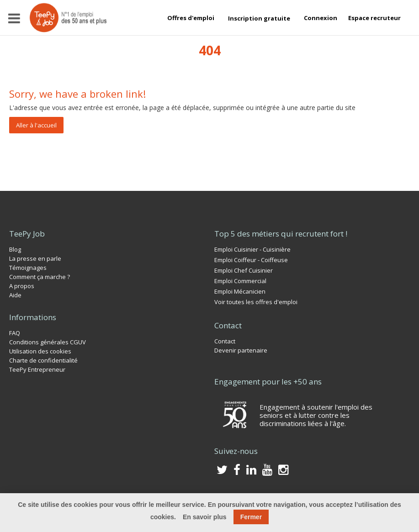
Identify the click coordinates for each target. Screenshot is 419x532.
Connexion (321, 18)
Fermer (251, 517)
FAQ (15, 333)
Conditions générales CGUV (48, 342)
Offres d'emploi (191, 18)
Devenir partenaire (241, 350)
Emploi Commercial (240, 281)
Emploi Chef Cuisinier (244, 270)
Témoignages (28, 268)
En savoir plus (205, 517)
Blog (15, 249)
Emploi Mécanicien (240, 291)
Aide (15, 295)
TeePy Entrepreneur (37, 369)
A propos (22, 286)
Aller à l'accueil (36, 125)
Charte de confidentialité (43, 360)
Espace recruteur (374, 18)
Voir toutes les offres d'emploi (256, 302)
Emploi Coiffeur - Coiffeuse (251, 260)
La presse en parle (35, 258)
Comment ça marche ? (40, 277)
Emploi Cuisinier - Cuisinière (252, 249)
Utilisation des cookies (40, 351)
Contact (225, 341)
